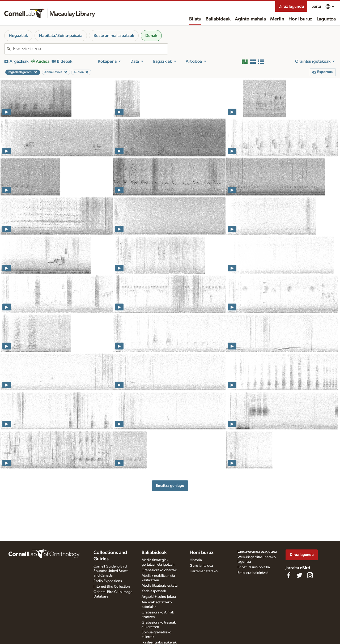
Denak (151, 36)
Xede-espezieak (154, 591)
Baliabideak (218, 19)
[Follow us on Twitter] (299, 575)
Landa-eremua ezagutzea (257, 552)
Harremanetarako (204, 571)
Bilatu (195, 19)
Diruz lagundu (291, 6)
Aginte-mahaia (250, 19)
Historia (196, 560)
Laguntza (326, 19)
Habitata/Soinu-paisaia (61, 36)
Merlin (277, 19)
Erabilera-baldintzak (253, 573)
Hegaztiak (18, 36)
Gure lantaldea (201, 566)
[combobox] (90, 49)
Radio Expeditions (108, 581)
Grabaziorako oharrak (159, 570)
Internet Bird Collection (112, 587)
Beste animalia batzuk (114, 36)
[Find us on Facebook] (289, 575)
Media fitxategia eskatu (160, 586)
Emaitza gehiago (170, 486)
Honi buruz (300, 19)
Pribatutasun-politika (254, 567)
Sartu (316, 6)
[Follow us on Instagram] (310, 575)
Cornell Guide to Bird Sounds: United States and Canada (111, 571)
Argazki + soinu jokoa (159, 597)
